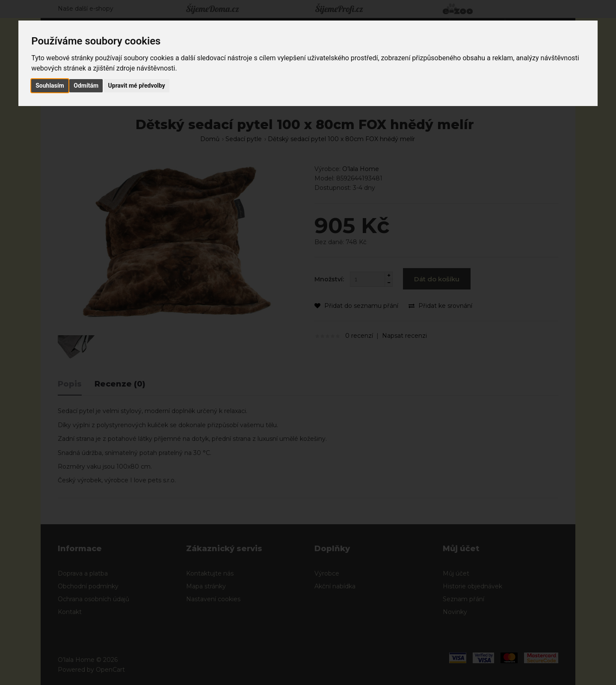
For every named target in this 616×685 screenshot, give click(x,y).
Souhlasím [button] (50, 86)
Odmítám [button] (86, 86)
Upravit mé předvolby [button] (137, 86)
